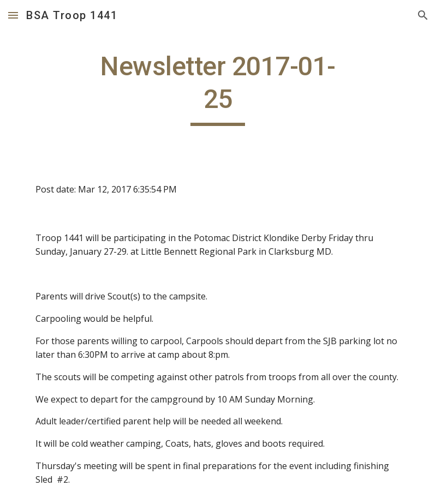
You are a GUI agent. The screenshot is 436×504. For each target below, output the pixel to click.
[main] (218, 88)
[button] (13, 15)
